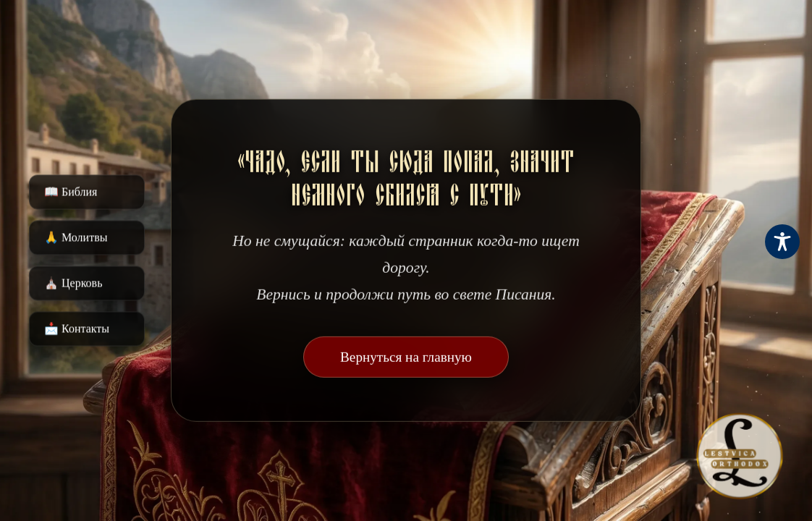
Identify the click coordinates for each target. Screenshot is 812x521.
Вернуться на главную (406, 357)
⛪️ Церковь (73, 283)
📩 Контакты (77, 329)
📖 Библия (71, 192)
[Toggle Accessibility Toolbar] (782, 242)
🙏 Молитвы (76, 238)
